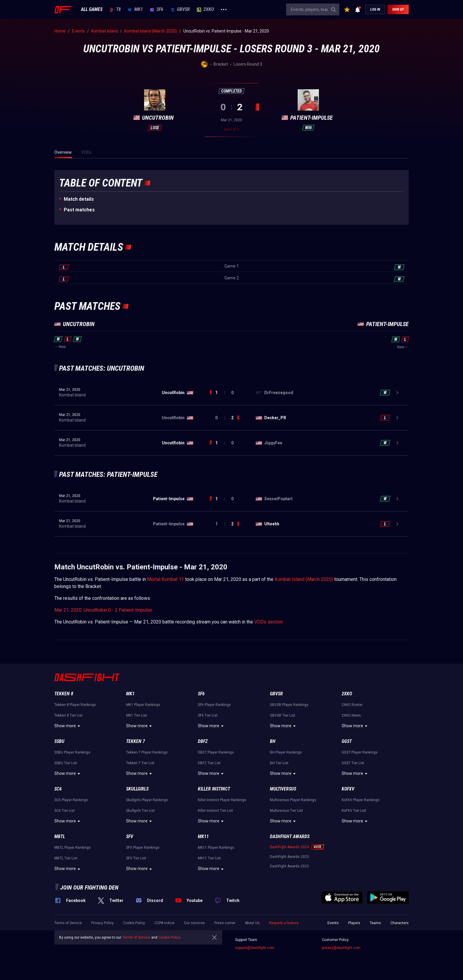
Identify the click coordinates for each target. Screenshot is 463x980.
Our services (194, 923)
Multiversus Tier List (286, 811)
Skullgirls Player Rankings (147, 800)
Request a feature (284, 923)
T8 (115, 9)
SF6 (157, 9)
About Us (252, 923)
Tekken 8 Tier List (69, 715)
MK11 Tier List (209, 858)
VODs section (269, 622)
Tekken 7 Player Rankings (147, 752)
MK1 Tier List (137, 715)
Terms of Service (68, 923)
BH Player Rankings (286, 752)
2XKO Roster (352, 705)
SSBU (59, 741)
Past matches (79, 210)
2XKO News (351, 715)
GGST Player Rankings (360, 752)
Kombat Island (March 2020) (304, 579)
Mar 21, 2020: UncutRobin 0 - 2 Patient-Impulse (103, 610)
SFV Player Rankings (143, 848)
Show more (68, 726)
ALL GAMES (92, 9)
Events (333, 923)
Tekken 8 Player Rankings (75, 705)
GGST (347, 741)
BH (273, 741)
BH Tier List (279, 763)
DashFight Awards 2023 (289, 857)
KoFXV (348, 789)
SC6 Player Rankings (71, 800)
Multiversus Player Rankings (293, 800)
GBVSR (180, 9)
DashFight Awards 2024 (289, 847)
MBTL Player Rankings (72, 848)
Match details (79, 199)
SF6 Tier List (208, 715)
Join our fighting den (89, 887)
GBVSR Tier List (283, 715)
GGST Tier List (353, 763)
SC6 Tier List (65, 811)
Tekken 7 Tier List (140, 763)
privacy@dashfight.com (341, 948)
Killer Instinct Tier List (215, 811)
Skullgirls (137, 789)
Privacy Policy (102, 923)
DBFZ (203, 741)
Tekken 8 (64, 694)
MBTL (60, 836)
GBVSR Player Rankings (289, 705)
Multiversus (283, 789)
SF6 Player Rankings (214, 705)
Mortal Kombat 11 (166, 579)
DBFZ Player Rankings (216, 752)
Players (354, 923)
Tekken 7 (136, 741)
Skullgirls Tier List (140, 811)
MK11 (203, 836)
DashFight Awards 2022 (289, 866)
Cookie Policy (134, 923)
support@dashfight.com (255, 948)
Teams (375, 923)
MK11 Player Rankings (216, 848)
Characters (400, 923)
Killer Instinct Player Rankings (222, 800)
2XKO (205, 9)
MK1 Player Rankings (143, 705)
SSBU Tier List (66, 763)
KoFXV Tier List (354, 811)
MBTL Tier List (66, 858)
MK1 (135, 9)
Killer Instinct (214, 789)
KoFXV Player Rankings (361, 800)
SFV (130, 836)
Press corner (225, 923)
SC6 (58, 789)
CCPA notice (164, 923)
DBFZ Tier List (209, 763)
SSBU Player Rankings (72, 752)
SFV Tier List (136, 858)
